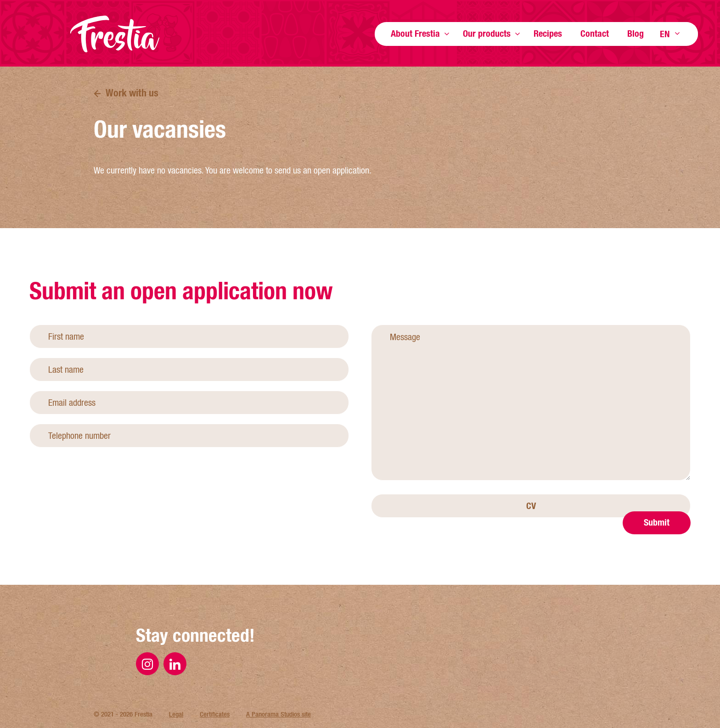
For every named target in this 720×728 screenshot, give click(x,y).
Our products (487, 33)
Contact (595, 33)
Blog (636, 33)
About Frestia (415, 33)
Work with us (132, 93)
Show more (447, 34)
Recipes (548, 33)
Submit (657, 567)
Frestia (115, 34)
